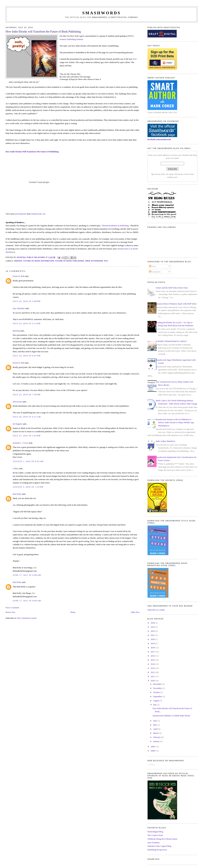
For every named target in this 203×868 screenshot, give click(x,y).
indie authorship (94, 261)
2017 (153, 652)
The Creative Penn (155, 835)
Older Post (135, 612)
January (157, 741)
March (156, 733)
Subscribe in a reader (156, 610)
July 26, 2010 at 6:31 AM (27, 417)
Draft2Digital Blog (155, 832)
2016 (153, 656)
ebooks (18, 261)
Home (73, 612)
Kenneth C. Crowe (20, 443)
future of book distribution (39, 261)
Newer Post (10, 612)
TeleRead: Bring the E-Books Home (162, 839)
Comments (155, 272)
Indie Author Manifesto (165, 441)
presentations (21, 214)
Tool (135, 59)
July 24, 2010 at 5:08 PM (27, 301)
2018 (153, 648)
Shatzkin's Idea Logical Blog (159, 846)
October (157, 692)
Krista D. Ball (18, 276)
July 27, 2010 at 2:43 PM (27, 436)
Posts (153, 266)
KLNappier (17, 424)
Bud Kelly (17, 494)
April (156, 729)
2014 (153, 664)
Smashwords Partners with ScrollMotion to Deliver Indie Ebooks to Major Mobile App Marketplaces (175, 422)
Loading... (152, 764)
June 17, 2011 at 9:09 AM (27, 601)
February (157, 737)
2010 (153, 681)
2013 (153, 668)
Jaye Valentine (19, 308)
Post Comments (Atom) (27, 618)
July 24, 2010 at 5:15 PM (27, 323)
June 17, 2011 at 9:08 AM (27, 575)
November (158, 688)
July (155, 705)
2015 (153, 660)
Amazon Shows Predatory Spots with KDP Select (176, 304)
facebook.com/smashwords (159, 139)
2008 (153, 751)
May (155, 725)
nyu (106, 261)
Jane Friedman (154, 843)
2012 (153, 672)
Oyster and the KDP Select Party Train (172, 288)
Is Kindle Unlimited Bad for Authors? (171, 341)
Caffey (15, 468)
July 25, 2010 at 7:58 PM (27, 394)
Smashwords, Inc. (38, 214)
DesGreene (17, 402)
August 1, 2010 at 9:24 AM (28, 461)
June (155, 721)
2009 (153, 747)
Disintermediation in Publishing (115, 226)
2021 (153, 635)
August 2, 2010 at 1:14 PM (28, 487)
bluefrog (16, 331)
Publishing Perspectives (157, 850)
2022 (153, 631)
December (158, 684)
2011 (153, 676)
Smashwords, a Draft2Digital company (115, 17)
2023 (153, 627)
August (156, 701)
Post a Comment (12, 608)
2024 (153, 623)
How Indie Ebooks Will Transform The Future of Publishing (32, 152)
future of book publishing (70, 261)
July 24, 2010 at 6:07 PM (27, 356)
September (158, 696)
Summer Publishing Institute (71, 39)
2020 (153, 639)
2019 (153, 643)
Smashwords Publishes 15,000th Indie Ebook (171, 716)
